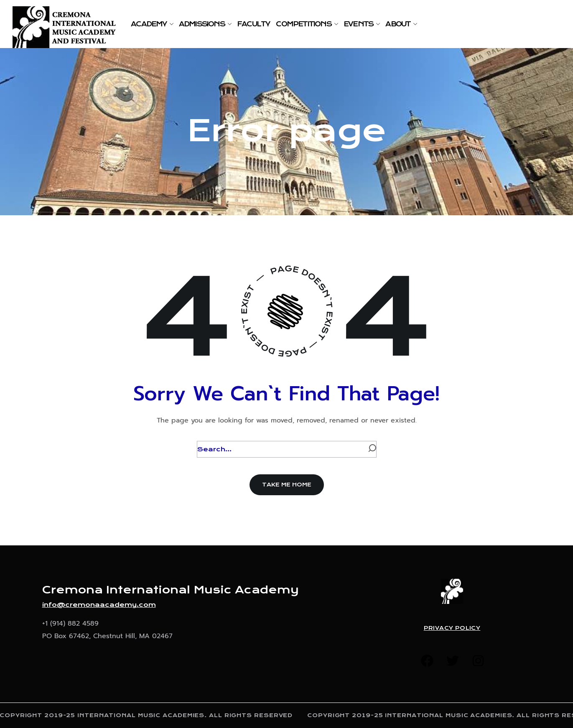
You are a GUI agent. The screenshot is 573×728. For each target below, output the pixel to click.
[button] (287, 485)
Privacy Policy (452, 628)
